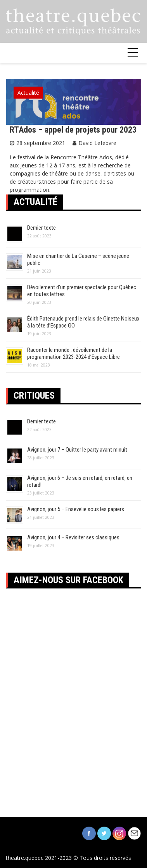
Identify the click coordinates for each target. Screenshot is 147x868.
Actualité (28, 93)
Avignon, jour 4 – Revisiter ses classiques (73, 537)
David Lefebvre (97, 143)
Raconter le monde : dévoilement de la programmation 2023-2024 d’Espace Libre (73, 353)
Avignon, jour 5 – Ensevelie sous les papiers (76, 509)
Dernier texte (42, 228)
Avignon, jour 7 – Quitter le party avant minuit (77, 450)
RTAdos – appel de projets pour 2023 (73, 130)
